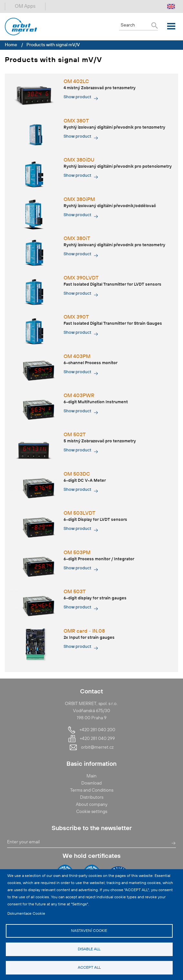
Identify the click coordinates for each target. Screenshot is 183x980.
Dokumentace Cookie (26, 914)
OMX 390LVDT (81, 278)
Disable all (89, 949)
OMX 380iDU (79, 160)
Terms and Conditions (92, 790)
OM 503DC (77, 474)
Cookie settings (92, 812)
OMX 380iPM (79, 200)
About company (92, 805)
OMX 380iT (77, 239)
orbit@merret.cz (97, 747)
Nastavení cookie (89, 931)
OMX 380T (76, 121)
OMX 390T (76, 317)
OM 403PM (77, 357)
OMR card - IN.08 (84, 631)
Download (91, 783)
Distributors (92, 797)
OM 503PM (77, 553)
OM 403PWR (79, 396)
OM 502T (75, 435)
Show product (77, 97)
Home (11, 45)
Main (91, 776)
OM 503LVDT (79, 513)
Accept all (89, 968)
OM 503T (75, 592)
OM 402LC (76, 82)
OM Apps (25, 6)
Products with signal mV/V (53, 45)
